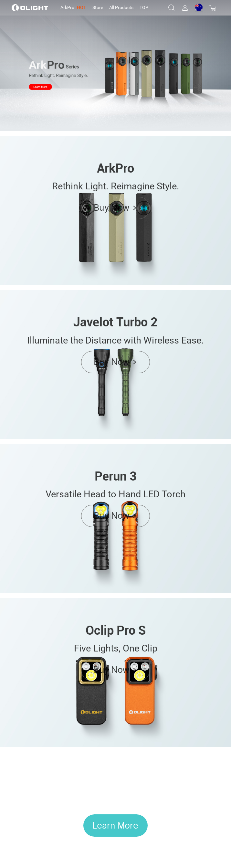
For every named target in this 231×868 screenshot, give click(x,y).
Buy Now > (115, 207)
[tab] (73, 8)
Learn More (115, 825)
